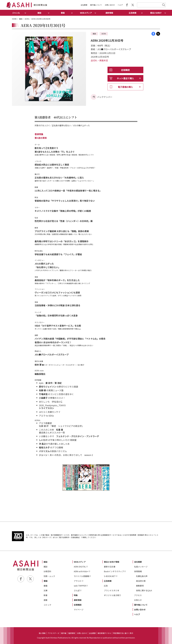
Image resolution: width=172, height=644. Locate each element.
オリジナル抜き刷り (113, 595)
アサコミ (78, 581)
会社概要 (84, 5)
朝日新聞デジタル (104, 633)
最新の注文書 (110, 567)
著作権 (64, 633)
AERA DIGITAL (80, 567)
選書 (46, 600)
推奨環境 (72, 633)
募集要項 (140, 586)
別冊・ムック (49, 576)
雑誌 (21, 19)
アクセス (138, 595)
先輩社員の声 (142, 576)
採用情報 (138, 571)
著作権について (96, 5)
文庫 (46, 590)
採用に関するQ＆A (144, 590)
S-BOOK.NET (110, 576)
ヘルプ (120, 5)
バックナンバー (105, 97)
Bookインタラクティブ (114, 571)
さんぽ (77, 590)
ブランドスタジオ (112, 590)
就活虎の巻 (141, 581)
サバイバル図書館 (81, 576)
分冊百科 (47, 571)
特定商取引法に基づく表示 (123, 633)
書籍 (46, 581)
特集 (76, 595)
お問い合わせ (110, 5)
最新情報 (109, 13)
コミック (47, 605)
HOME (14, 19)
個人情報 (42, 633)
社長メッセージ (141, 567)
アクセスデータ (53, 633)
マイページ (79, 610)
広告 (106, 586)
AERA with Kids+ (81, 571)
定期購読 (125, 70)
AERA (27, 19)
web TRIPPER (80, 586)
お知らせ (138, 600)
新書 (46, 595)
